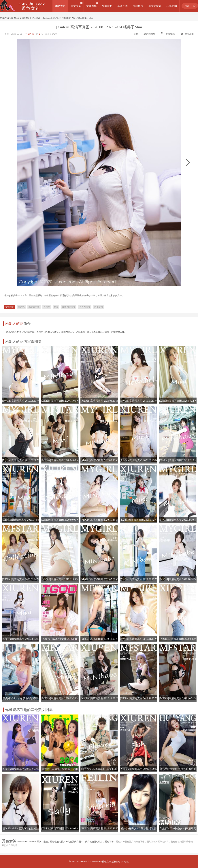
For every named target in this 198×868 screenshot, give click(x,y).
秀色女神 (107, 862)
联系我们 (125, 862)
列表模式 (170, 34)
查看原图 (187, 34)
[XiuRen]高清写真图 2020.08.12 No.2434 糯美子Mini (67, 18)
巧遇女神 (172, 6)
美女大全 (76, 6)
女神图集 (91, 6)
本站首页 (60, 6)
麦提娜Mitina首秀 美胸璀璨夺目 (21, 698)
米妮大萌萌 (35, 18)
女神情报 (138, 6)
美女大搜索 (155, 6)
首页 (16, 18)
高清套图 (122, 6)
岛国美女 (107, 6)
